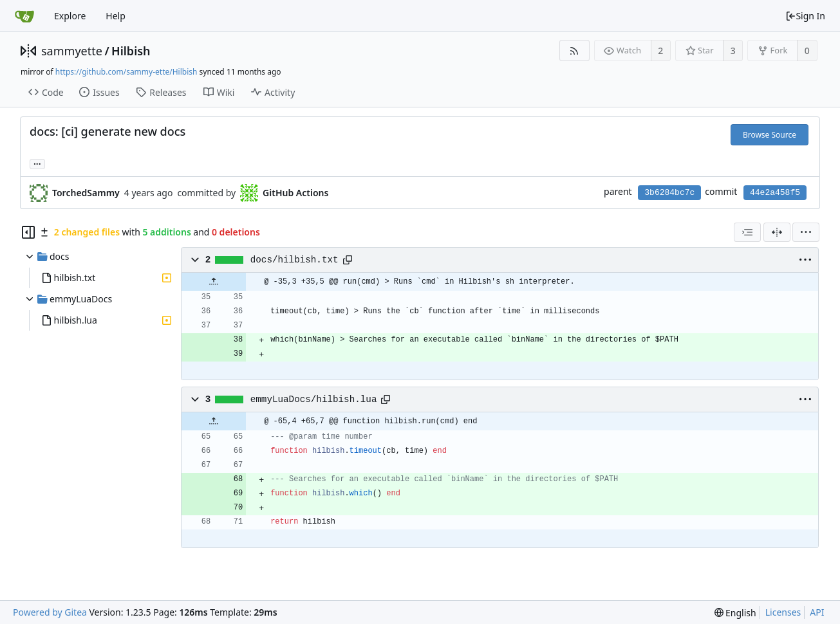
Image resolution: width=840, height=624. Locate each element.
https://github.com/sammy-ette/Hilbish (126, 72)
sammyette (72, 51)
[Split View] (777, 232)
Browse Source (770, 135)
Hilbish (131, 51)
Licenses (783, 612)
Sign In (805, 16)
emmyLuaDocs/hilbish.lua (314, 399)
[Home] (24, 16)
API (817, 612)
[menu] (806, 232)
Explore (70, 16)
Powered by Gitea (50, 612)
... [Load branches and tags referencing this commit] (37, 163)
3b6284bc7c (669, 193)
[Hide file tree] (28, 232)
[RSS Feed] (574, 50)
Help (116, 16)
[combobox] (747, 232)
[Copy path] (348, 260)
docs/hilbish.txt (294, 260)
